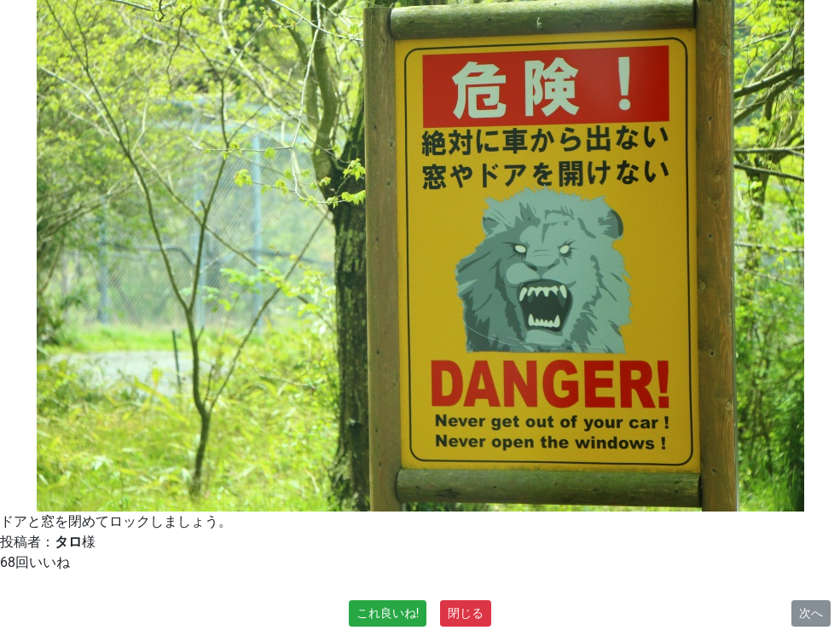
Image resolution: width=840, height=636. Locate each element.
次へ (811, 613)
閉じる (466, 613)
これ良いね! (388, 613)
